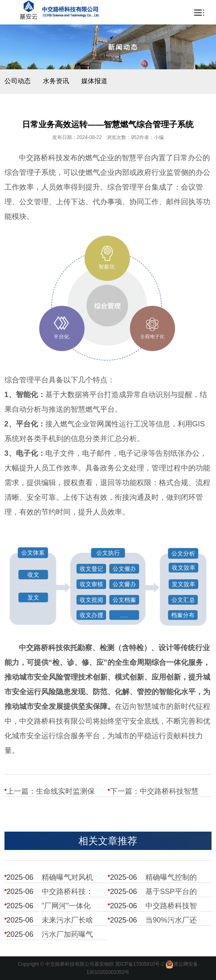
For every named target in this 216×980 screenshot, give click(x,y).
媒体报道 (94, 81)
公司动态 (18, 81)
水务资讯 (56, 81)
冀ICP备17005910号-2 (140, 965)
